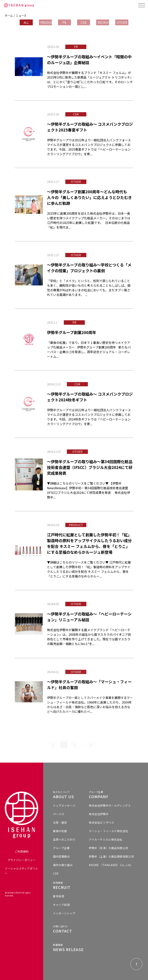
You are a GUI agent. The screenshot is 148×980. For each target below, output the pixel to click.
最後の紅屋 (60, 831)
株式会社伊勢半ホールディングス (110, 805)
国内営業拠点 (61, 856)
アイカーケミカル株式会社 (106, 839)
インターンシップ (64, 913)
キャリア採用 (61, 905)
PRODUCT (46, 22)
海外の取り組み (63, 865)
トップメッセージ (64, 805)
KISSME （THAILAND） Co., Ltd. (110, 865)
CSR (84, 22)
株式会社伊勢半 (99, 814)
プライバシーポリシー (22, 860)
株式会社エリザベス (101, 822)
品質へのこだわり (64, 839)
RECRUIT (103, 22)
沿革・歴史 (60, 822)
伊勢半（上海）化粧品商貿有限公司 (111, 856)
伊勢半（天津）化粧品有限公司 (108, 848)
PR (64, 22)
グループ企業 (61, 848)
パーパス (59, 814)
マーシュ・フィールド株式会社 (108, 831)
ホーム (9, 15)
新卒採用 (59, 896)
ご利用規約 (22, 851)
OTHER (122, 22)
